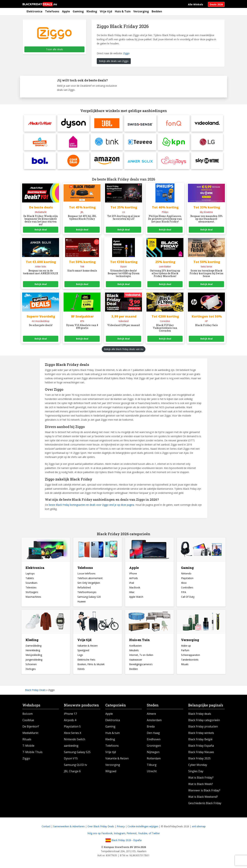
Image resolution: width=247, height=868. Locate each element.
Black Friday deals (200, 715)
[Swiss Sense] (140, 123)
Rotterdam (154, 759)
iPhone (133, 574)
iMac (132, 593)
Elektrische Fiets (86, 660)
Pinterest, (132, 834)
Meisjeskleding (34, 656)
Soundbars (32, 584)
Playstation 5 (72, 727)
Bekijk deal (41, 231)
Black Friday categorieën (204, 721)
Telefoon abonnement (90, 579)
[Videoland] (207, 123)
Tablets (30, 579)
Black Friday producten (203, 727)
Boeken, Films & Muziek (91, 665)
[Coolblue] (73, 161)
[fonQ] (174, 123)
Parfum (185, 651)
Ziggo (126, 53)
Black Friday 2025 (199, 759)
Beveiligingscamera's (141, 665)
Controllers (187, 588)
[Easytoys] (174, 161)
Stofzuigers (32, 593)
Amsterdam (154, 721)
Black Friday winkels (201, 734)
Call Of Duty (188, 598)
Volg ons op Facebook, (101, 834)
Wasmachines (33, 598)
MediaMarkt (30, 734)
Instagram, (120, 834)
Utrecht (152, 772)
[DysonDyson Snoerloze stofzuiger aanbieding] (73, 123)
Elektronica (34, 11)
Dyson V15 (71, 759)
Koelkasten (135, 646)
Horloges (31, 670)
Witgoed (111, 772)
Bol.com (28, 715)
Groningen (154, 746)
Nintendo (186, 574)
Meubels (134, 651)
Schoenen (31, 665)
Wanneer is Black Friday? (204, 791)
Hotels (81, 670)
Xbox (184, 584)
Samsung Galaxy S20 (89, 598)
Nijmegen (153, 753)
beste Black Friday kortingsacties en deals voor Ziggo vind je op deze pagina (92, 506)
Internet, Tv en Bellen (141, 656)
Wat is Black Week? (201, 785)
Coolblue (28, 721)
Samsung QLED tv (75, 766)
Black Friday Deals (35, 691)
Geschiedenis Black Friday (205, 804)
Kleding (92, 11)
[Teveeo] (140, 142)
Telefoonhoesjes (87, 593)
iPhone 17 (70, 715)
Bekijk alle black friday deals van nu (124, 350)
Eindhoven (154, 740)
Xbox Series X (73, 734)
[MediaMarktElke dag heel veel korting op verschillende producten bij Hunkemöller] (40, 123)
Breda (151, 727)
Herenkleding (33, 651)
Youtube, (143, 834)
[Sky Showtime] (207, 161)
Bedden (157, 11)
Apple (66, 11)
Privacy (121, 827)
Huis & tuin (113, 734)
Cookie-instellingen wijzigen (143, 827)
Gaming (78, 11)
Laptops (30, 574)
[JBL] (107, 123)
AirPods (134, 579)
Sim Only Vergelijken (89, 584)
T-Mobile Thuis (32, 753)
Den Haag (153, 734)
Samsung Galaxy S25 (77, 753)
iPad (132, 584)
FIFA (184, 593)
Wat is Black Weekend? (203, 798)
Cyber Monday (198, 766)
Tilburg (152, 766)
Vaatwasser (136, 660)
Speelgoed (83, 651)
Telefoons (52, 11)
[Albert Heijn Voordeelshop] (40, 142)
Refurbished (84, 588)
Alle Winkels (196, 4)
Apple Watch (136, 598)
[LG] (207, 142)
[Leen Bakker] (73, 142)
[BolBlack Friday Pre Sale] (40, 161)
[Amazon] (107, 161)
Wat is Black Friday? (201, 778)
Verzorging (141, 11)
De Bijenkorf (31, 727)
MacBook (135, 588)
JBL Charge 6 (72, 772)
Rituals (185, 665)
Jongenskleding (34, 660)
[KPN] (174, 142)
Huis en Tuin (139, 641)
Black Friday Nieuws (201, 753)
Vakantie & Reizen (87, 646)
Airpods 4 (70, 721)
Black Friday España (201, 746)
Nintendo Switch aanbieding (75, 743)
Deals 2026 (216, 4)
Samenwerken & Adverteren (69, 827)
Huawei (82, 602)
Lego (80, 656)
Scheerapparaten (191, 656)
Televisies (31, 588)
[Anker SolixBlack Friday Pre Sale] (140, 161)
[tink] (107, 142)
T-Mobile (28, 746)
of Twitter (154, 834)
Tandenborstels (190, 660)
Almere (151, 715)
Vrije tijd (106, 11)
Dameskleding (34, 646)
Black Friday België (200, 740)
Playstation (187, 579)
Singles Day (196, 772)
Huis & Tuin (123, 11)
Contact (46, 827)
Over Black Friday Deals (101, 827)
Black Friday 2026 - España (123, 841)
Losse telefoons (86, 574)
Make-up (186, 646)
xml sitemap (199, 827)
